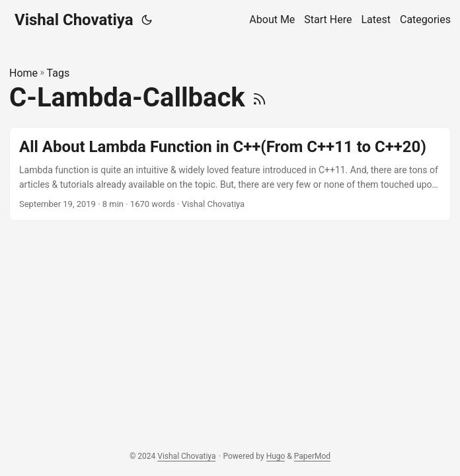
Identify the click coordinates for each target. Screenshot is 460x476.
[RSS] (259, 98)
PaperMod (312, 456)
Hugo (276, 456)
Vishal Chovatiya (74, 20)
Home (23, 73)
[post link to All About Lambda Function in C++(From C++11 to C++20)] (230, 174)
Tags (58, 73)
